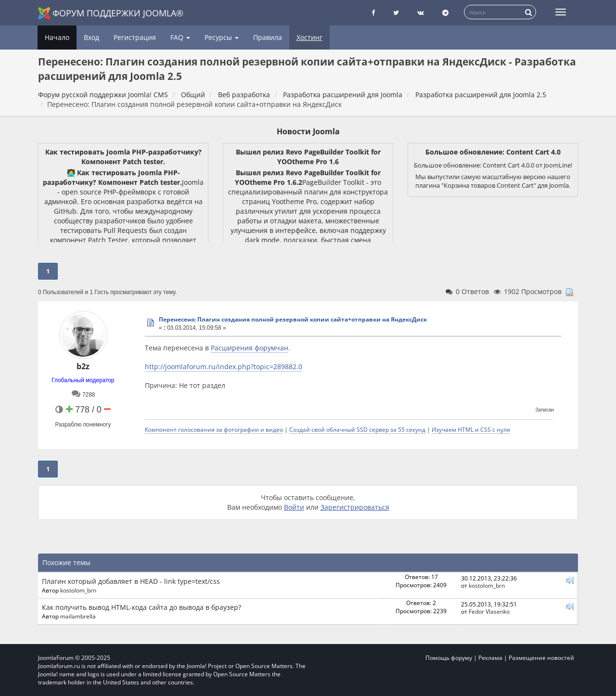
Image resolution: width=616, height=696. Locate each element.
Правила (268, 37)
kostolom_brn (78, 590)
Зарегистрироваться (355, 507)
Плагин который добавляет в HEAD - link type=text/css (131, 581)
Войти (294, 507)
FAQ (180, 37)
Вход (91, 37)
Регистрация (135, 37)
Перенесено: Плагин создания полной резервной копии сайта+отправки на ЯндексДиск (293, 319)
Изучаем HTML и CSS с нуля (471, 429)
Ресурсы (222, 37)
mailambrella (78, 616)
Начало (57, 37)
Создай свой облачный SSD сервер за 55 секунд (357, 429)
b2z (83, 366)
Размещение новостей (541, 658)
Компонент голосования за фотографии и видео (214, 429)
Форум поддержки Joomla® (111, 13)
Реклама (490, 658)
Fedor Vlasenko (489, 611)
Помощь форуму (449, 658)
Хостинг (309, 37)
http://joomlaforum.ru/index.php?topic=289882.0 (224, 367)
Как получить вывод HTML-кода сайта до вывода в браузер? (141, 607)
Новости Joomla (308, 131)
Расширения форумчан (250, 348)
